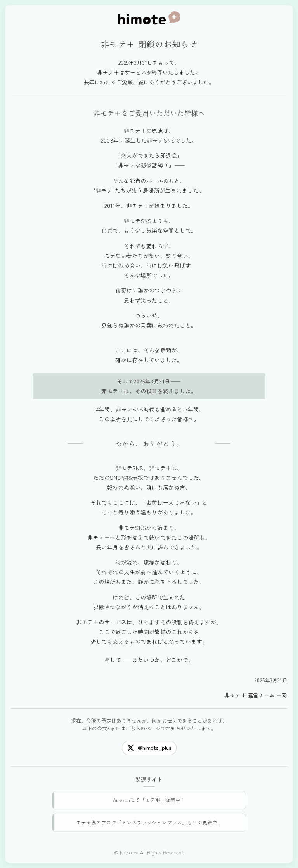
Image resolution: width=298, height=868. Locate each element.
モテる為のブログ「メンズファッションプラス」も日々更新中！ (149, 822)
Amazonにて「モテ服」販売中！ (149, 800)
